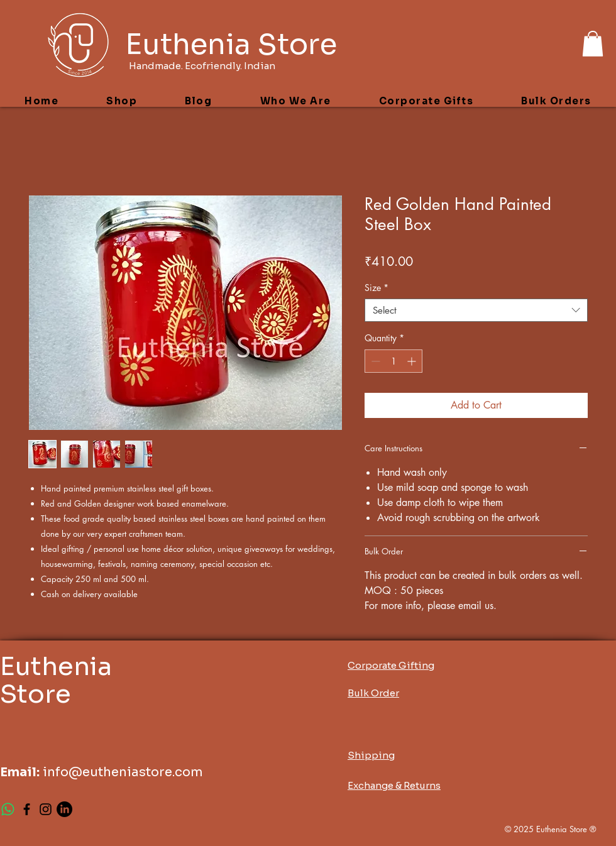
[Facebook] (27, 809)
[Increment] (413, 361)
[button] (593, 44)
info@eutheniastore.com (123, 772)
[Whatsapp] (8, 809)
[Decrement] (374, 361)
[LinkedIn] (64, 809)
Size (377, 288)
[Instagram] (46, 809)
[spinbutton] (393, 361)
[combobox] (476, 310)
